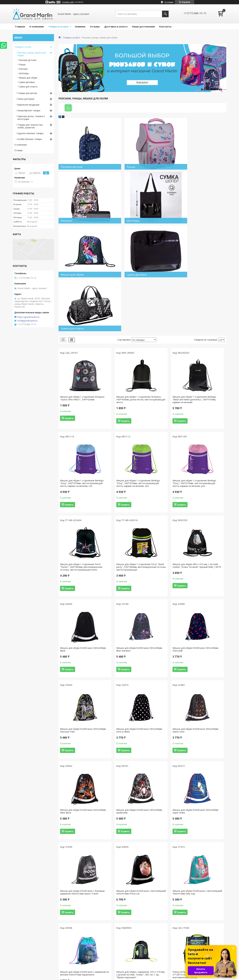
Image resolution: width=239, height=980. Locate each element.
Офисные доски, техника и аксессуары (31, 118)
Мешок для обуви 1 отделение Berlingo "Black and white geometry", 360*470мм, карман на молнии (163, 353)
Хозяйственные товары (30, 139)
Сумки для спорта (28, 87)
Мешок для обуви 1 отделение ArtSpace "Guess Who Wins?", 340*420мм (77, 352)
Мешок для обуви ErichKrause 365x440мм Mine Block (205, 607)
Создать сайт (68, 2)
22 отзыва (169, 2)
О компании (37, 26)
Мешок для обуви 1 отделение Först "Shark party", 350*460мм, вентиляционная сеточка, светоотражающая (206, 440)
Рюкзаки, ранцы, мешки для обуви (32, 54)
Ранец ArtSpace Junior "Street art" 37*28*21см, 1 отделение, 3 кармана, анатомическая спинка (207, 773)
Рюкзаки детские (28, 60)
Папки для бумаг (26, 99)
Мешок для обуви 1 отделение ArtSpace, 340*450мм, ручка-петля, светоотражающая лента (120, 352)
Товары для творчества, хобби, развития (30, 126)
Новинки (80, 26)
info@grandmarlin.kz (27, 321)
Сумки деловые (27, 82)
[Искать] (165, 14)
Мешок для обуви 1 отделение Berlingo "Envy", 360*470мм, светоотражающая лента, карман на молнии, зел (77, 440)
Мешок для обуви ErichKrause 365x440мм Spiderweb (76, 688)
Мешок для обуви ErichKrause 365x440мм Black (119, 523)
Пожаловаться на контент (133, 977)
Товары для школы (27, 93)
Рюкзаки (23, 69)
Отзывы (95, 26)
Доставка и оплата (116, 26)
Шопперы (24, 73)
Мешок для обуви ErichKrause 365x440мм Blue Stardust (162, 523)
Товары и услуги (58, 26)
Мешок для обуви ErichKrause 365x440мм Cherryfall (205, 523)
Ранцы (22, 64)
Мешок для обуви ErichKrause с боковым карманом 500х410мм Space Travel (163, 689)
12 (213, 819)
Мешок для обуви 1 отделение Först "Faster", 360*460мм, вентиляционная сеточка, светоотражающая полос (163, 440)
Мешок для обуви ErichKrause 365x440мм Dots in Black (119, 607)
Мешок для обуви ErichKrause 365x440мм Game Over (162, 607)
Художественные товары (30, 133)
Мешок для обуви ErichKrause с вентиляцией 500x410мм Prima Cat (206, 689)
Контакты (165, 26)
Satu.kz (133, 974)
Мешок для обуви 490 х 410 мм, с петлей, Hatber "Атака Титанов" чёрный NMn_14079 (78, 525)
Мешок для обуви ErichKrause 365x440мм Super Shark (119, 688)
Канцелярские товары (29, 110)
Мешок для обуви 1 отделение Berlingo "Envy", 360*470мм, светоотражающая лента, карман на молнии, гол (206, 353)
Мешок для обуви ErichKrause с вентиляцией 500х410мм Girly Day (77, 773)
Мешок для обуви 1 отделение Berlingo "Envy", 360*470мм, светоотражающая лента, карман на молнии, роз (120, 440)
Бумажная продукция (28, 105)
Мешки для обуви (28, 78)
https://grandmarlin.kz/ (29, 317)
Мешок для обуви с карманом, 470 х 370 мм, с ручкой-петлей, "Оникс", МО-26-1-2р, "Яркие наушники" (163, 775)
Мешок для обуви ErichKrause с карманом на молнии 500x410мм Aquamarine (121, 773)
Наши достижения (143, 26)
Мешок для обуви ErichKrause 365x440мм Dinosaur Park (76, 607)
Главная (20, 26)
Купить (69, 373)
